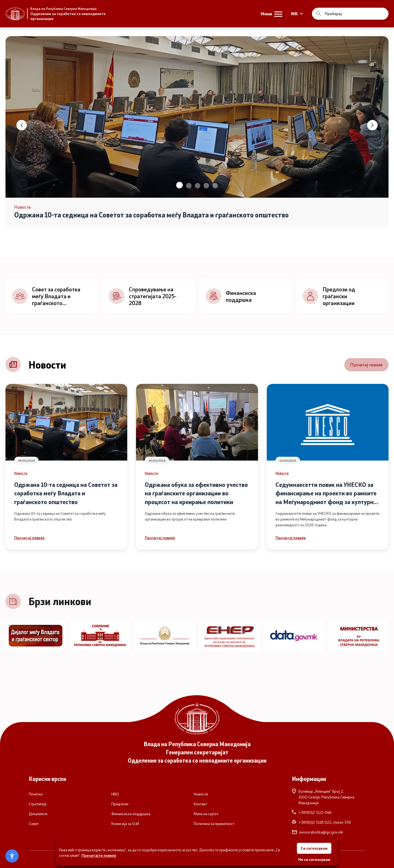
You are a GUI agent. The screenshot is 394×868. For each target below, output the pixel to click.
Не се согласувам (314, 859)
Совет (34, 824)
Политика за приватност (214, 824)
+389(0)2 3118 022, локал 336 (321, 822)
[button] (179, 185)
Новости (21, 473)
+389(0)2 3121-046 (312, 812)
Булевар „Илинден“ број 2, (329, 797)
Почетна (36, 794)
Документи (38, 814)
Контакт (200, 804)
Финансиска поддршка (131, 814)
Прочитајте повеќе (99, 855)
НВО (115, 794)
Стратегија (38, 804)
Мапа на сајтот (206, 814)
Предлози (120, 804)
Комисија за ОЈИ (125, 824)
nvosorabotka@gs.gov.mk (318, 832)
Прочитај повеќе (366, 365)
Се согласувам (314, 848)
